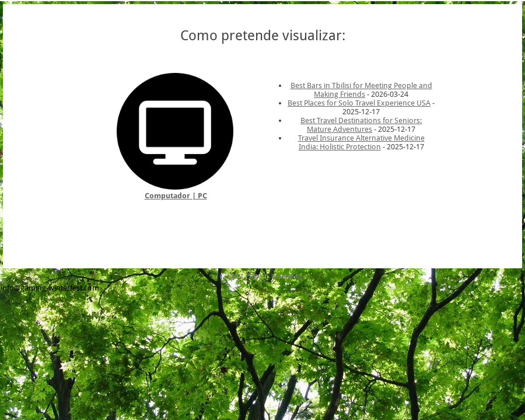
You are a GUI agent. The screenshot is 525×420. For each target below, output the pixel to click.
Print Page (244, 276)
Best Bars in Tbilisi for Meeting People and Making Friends (361, 90)
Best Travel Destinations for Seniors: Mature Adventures (361, 125)
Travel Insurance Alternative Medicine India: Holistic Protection (361, 142)
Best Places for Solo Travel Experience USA (359, 103)
